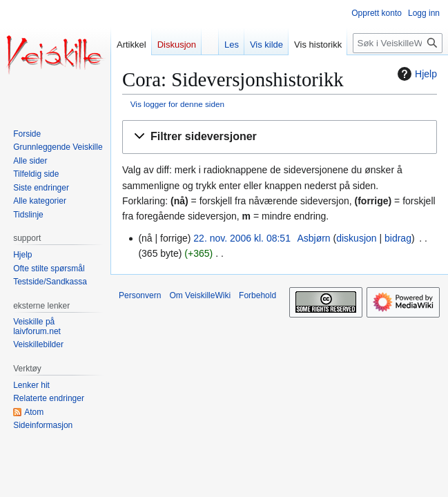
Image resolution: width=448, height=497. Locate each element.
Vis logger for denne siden (177, 104)
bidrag (398, 238)
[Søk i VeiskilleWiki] (398, 43)
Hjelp (416, 74)
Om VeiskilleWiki (200, 295)
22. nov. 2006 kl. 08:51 (242, 238)
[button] (280, 137)
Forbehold (257, 295)
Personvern (140, 295)
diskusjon (356, 238)
